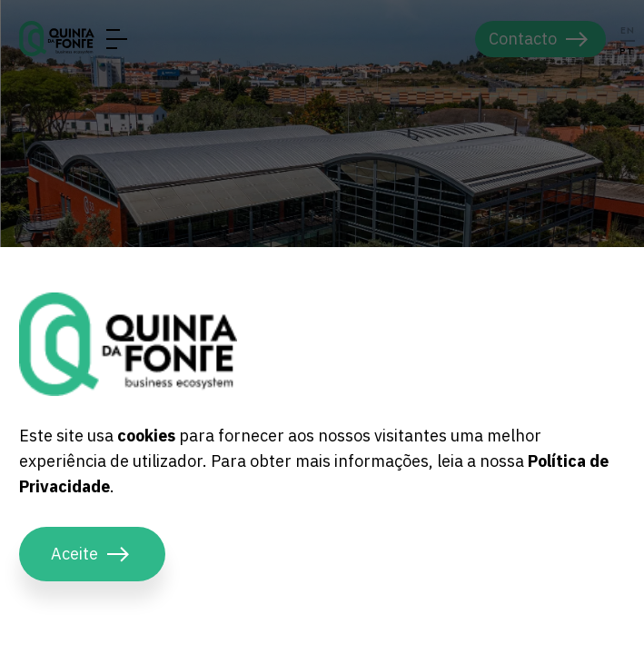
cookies (146, 436)
